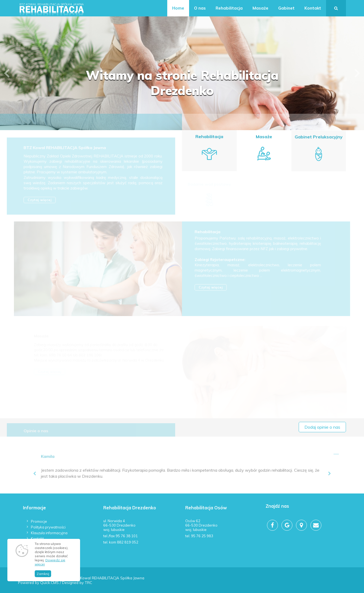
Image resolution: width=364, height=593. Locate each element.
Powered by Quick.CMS (38, 582)
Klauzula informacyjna (49, 533)
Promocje (39, 521)
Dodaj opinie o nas (322, 427)
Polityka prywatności (48, 527)
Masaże (260, 8)
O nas (200, 8)
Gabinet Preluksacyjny (318, 138)
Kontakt (313, 8)
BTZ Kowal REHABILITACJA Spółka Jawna (65, 149)
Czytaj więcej (41, 200)
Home (178, 8)
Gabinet (286, 8)
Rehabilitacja (229, 8)
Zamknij (43, 578)
